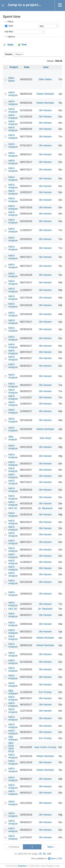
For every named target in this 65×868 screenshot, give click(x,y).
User (46, 67)
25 (40, 854)
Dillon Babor (12, 79)
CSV (60, 859)
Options (11, 37)
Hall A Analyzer (13, 94)
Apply (10, 45)
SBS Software (13, 692)
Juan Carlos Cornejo (45, 747)
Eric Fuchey (45, 692)
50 (44, 854)
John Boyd (45, 438)
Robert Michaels (45, 94)
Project (14, 67)
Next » (51, 847)
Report (19, 54)
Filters (10, 22)
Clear (24, 45)
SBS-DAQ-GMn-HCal (11, 747)
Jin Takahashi (45, 508)
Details (9, 54)
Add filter (9, 32)
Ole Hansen (45, 110)
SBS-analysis (13, 438)
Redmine (22, 866)
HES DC (13, 508)
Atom (53, 859)
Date (10, 26)
